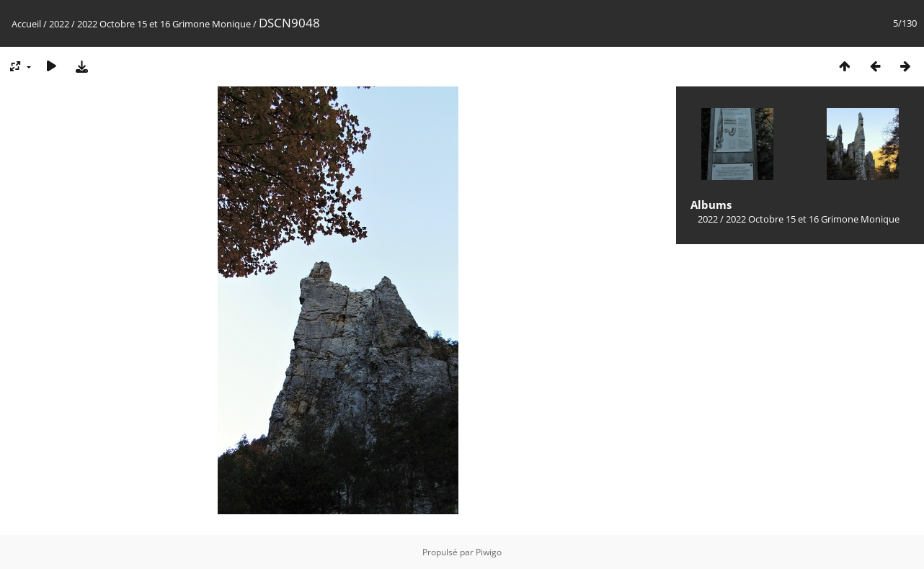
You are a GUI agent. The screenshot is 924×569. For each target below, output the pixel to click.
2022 (59, 24)
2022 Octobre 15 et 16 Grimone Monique (164, 24)
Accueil (26, 24)
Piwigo (489, 552)
